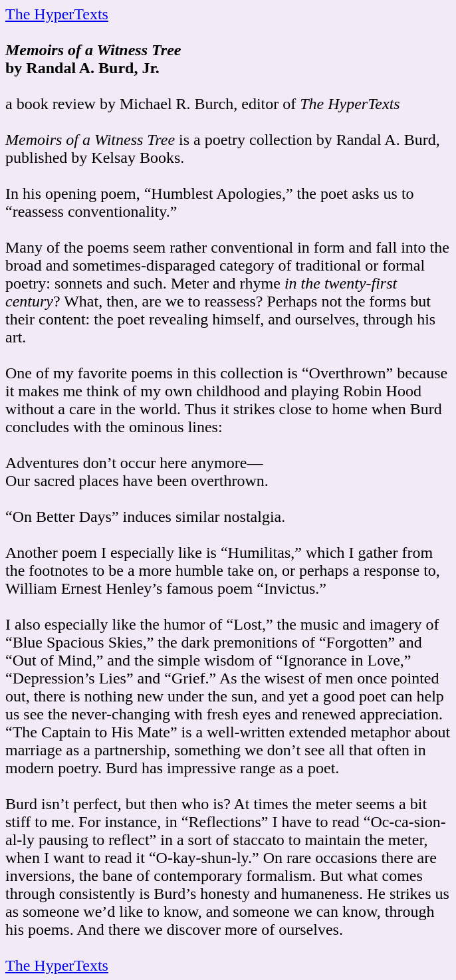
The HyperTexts (57, 14)
